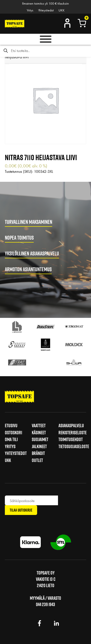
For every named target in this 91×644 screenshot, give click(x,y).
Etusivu (11, 426)
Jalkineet (39, 446)
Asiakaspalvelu (71, 426)
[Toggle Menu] (46, 39)
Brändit (38, 453)
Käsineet (39, 433)
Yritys (30, 10)
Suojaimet (40, 439)
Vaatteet (39, 426)
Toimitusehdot (71, 439)
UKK (62, 10)
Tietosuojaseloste (74, 446)
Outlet (37, 460)
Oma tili (11, 439)
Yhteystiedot (46, 10)
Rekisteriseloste (73, 433)
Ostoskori (13, 433)
